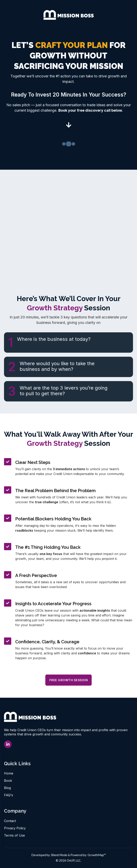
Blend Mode (59, 855)
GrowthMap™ (97, 855)
